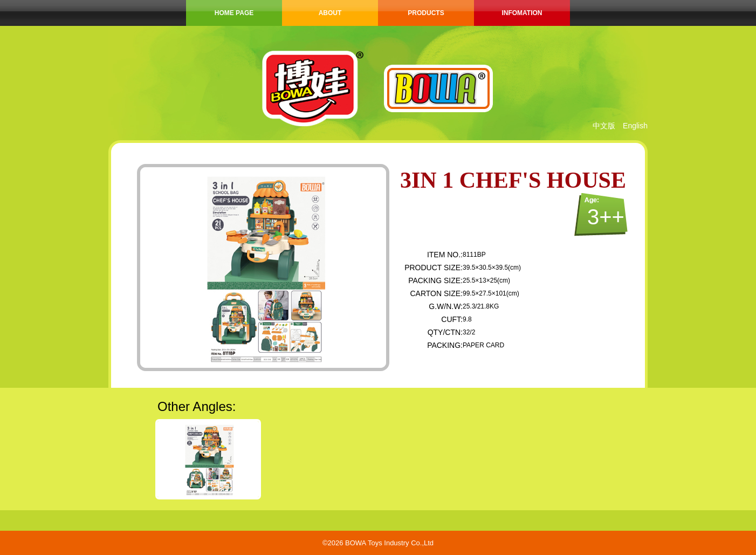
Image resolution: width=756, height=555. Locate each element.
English (635, 126)
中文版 (604, 126)
